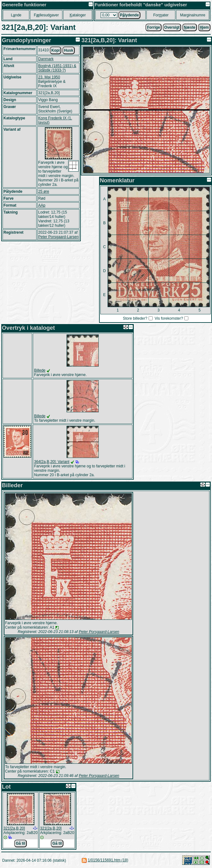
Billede (40, 370)
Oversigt (172, 27)
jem (204, 27)
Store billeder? (135, 318)
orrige (153, 27)
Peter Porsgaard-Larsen (58, 237)
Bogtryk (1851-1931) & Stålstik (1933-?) (57, 68)
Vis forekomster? (169, 318)
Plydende (129, 15)
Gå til (21, 843)
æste (190, 27)
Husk (69, 50)
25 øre (44, 191)
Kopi (56, 50)
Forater (161, 15)
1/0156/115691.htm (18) (108, 860)
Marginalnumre (193, 15)
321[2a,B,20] (14, 828)
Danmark (46, 59)
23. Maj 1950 (49, 77)
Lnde (16, 15)
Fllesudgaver (46, 15)
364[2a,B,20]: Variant (52, 462)
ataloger (78, 15)
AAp (42, 205)
